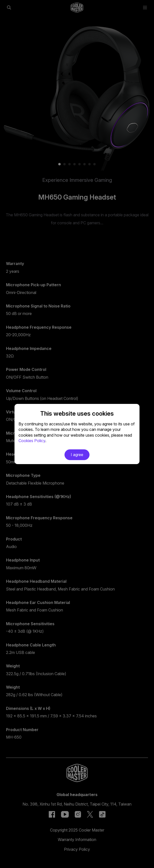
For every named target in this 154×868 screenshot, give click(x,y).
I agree (77, 455)
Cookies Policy (32, 441)
